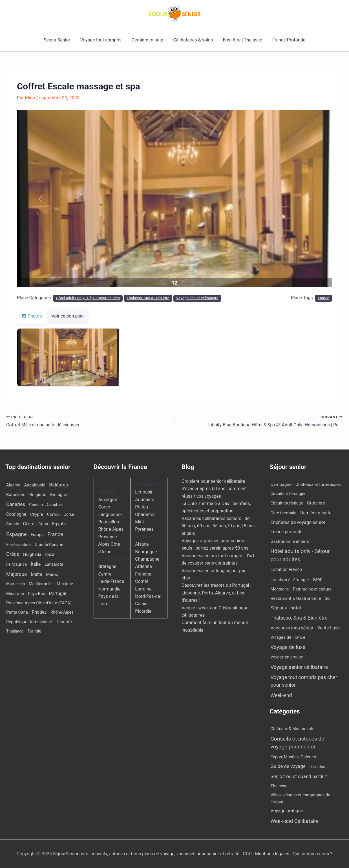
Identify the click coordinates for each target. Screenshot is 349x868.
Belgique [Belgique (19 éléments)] (38, 495)
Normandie (110, 589)
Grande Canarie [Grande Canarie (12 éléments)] (49, 545)
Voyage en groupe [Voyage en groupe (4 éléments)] (287, 657)
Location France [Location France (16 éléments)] (286, 570)
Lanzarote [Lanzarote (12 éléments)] (54, 564)
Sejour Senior (59, 40)
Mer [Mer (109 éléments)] (317, 580)
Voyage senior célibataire (197, 298)
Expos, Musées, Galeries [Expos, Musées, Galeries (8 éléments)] (293, 757)
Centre (105, 574)
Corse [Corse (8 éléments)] (69, 514)
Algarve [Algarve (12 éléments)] (13, 485)
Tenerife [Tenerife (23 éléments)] (64, 622)
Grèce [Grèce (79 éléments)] (13, 554)
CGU (248, 854)
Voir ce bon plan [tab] (71, 316)
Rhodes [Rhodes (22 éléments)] (39, 612)
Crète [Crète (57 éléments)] (29, 524)
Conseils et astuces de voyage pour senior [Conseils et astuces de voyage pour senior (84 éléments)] (298, 743)
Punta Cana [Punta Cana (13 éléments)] (17, 612)
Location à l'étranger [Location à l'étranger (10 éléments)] (290, 580)
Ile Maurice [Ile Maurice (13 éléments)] (16, 564)
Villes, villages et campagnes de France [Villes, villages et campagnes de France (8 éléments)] (301, 798)
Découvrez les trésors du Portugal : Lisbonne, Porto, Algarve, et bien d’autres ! (217, 593)
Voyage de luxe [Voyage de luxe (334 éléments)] (288, 647)
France (323, 298)
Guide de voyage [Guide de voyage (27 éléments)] (288, 766)
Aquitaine (144, 500)
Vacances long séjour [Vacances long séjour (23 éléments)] (292, 628)
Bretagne (107, 566)
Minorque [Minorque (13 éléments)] (15, 594)
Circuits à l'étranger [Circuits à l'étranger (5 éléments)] (288, 494)
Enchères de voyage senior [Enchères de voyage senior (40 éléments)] (298, 522)
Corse (104, 507)
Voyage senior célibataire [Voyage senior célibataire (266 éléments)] (299, 667)
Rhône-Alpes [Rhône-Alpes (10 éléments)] (62, 612)
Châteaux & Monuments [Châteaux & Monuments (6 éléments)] (293, 729)
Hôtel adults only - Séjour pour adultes (88, 298)
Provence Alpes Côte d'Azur (109, 544)
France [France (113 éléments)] (55, 534)
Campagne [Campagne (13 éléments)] (281, 484)
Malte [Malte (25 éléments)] (36, 574)
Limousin (144, 492)
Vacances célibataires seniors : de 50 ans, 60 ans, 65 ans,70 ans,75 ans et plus (218, 526)
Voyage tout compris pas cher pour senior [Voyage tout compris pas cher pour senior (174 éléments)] (304, 681)
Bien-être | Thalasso (241, 40)
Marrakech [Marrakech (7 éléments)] (16, 584)
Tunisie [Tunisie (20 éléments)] (34, 631)
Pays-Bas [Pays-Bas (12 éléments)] (37, 594)
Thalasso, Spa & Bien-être (148, 298)
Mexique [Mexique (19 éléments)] (65, 584)
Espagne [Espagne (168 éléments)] (16, 534)
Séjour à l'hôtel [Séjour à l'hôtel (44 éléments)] (286, 608)
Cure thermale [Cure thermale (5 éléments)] (284, 513)
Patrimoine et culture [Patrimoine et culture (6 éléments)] (312, 589)
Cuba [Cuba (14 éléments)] (43, 524)
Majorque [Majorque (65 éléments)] (16, 574)
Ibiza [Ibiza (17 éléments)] (50, 554)
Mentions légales (272, 854)
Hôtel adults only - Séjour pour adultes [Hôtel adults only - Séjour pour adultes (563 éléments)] (300, 555)
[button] (41, 199)
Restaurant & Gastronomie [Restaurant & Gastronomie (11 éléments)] (296, 598)
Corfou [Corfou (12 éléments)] (53, 514)
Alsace (142, 544)
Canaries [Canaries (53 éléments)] (16, 504)
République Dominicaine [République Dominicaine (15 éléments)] (29, 622)
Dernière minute (148, 40)
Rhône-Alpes (111, 529)
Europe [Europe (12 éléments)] (37, 535)
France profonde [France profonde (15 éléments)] (287, 532)
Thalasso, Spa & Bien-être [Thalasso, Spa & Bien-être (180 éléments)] (299, 618)
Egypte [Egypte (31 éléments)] (59, 524)
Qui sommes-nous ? (312, 854)
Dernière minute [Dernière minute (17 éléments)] (316, 513)
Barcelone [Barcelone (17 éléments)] (16, 495)
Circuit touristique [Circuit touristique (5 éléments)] (287, 503)
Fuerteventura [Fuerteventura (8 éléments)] (18, 545)
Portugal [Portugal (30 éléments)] (58, 593)
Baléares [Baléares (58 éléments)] (58, 485)
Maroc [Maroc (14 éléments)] (52, 574)
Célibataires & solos (193, 40)
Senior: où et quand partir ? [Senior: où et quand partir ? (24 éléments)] (299, 776)
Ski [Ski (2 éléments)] (327, 598)
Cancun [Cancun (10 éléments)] (36, 505)
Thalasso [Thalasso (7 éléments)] (279, 786)
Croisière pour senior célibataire (213, 481)
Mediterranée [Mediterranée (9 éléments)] (41, 584)
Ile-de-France (111, 581)
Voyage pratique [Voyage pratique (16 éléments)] (287, 811)
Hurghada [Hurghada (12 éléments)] (32, 554)
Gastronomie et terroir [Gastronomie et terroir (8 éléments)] (291, 541)
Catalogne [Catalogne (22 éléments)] (16, 514)
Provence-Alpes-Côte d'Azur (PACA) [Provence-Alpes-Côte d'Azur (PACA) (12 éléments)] (39, 603)
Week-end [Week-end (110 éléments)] (281, 695)
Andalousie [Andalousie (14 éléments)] (35, 485)
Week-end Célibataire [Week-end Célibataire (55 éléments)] (295, 821)
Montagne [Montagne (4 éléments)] (280, 589)
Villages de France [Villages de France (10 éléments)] (288, 637)
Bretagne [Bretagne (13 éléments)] (59, 495)
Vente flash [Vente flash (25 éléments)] (328, 628)
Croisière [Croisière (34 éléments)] (316, 503)
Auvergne (108, 500)
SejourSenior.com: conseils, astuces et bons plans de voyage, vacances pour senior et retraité (147, 854)
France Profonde (286, 40)
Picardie (143, 611)
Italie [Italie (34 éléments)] (36, 564)
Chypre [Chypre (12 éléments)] (37, 514)
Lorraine (143, 589)
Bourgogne (146, 552)
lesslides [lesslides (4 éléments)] (317, 766)
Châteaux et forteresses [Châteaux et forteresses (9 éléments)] (318, 484)
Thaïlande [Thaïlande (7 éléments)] (15, 631)
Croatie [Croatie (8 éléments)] (13, 524)
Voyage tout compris (102, 40)
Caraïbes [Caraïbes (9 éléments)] (55, 505)
